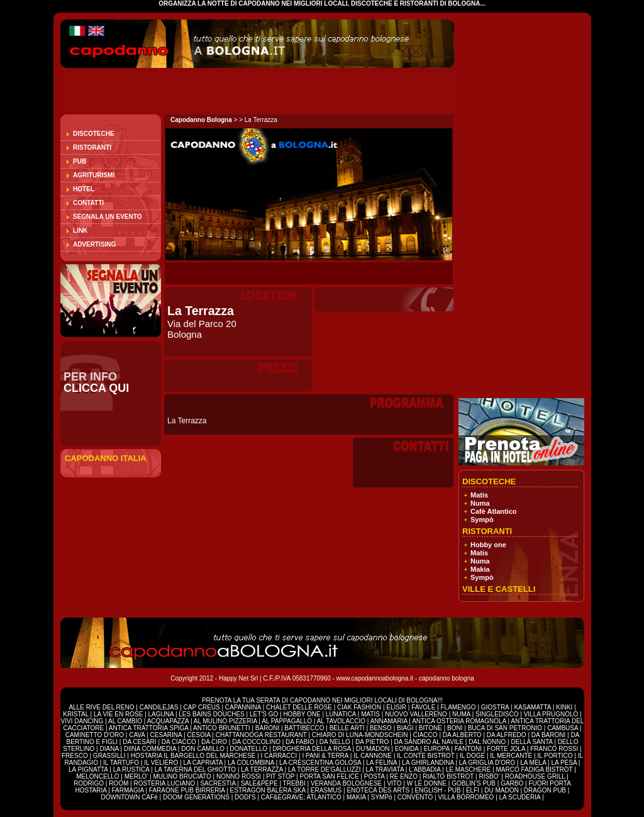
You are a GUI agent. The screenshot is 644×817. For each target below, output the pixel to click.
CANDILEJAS (160, 707)
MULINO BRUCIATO (183, 776)
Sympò (482, 520)
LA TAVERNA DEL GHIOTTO (196, 770)
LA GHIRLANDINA (429, 763)
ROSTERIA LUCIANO (164, 783)
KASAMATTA (533, 707)
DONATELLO (249, 749)
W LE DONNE (427, 783)
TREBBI (295, 783)
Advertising (94, 244)
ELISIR (396, 707)
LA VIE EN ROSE (119, 714)
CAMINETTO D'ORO (96, 735)
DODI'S (245, 797)
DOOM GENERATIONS (196, 797)
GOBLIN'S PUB (474, 783)
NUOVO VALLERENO (416, 714)
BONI (456, 728)
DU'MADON (374, 749)
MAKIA (356, 797)
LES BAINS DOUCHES (212, 714)
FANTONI (468, 749)
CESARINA (167, 735)
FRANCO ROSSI (555, 749)
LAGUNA (162, 714)
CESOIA (199, 735)
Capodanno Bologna (201, 120)
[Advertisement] (208, 91)
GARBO (512, 783)
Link (80, 231)
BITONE (430, 728)
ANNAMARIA (389, 721)
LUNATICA (342, 714)
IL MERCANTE (512, 756)
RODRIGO (90, 783)
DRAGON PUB (545, 790)
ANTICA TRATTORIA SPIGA (149, 728)
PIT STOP (281, 776)
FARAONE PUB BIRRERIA (187, 790)
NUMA (461, 714)
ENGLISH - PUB (437, 790)
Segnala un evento (107, 217)
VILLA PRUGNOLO (551, 714)
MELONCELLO (98, 776)
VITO (395, 783)
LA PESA (564, 763)
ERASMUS (326, 790)
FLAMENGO (458, 707)
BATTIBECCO (304, 728)
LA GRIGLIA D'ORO (488, 763)
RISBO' (489, 776)
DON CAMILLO (204, 749)
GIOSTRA (495, 707)
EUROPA (438, 749)
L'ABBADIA (425, 770)
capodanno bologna (447, 678)
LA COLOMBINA (251, 763)
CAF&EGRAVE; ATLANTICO (301, 797)
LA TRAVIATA (386, 770)
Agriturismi (94, 175)
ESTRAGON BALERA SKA (268, 790)
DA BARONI (549, 735)
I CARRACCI (279, 756)
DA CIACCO (180, 742)
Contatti (88, 203)
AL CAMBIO (125, 721)
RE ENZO (405, 776)
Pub (80, 161)
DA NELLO (336, 742)
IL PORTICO (556, 756)
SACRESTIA (219, 783)
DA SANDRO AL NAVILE (429, 742)
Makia (480, 569)
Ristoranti (92, 147)
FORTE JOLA (506, 749)
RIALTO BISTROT (448, 776)
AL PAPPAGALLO (288, 721)
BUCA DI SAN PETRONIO (506, 728)
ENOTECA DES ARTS (378, 790)
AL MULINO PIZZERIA (225, 721)
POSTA (375, 776)
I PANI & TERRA (326, 756)
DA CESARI (140, 742)
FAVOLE (424, 707)
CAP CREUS (202, 707)
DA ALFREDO (507, 735)
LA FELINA (381, 763)
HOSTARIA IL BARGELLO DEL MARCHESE (194, 756)
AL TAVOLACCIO (341, 721)
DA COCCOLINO (257, 742)
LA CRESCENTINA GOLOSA (320, 763)
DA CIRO (215, 742)
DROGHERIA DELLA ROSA (312, 749)
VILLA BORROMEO (466, 797)
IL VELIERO (162, 763)
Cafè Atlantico (494, 511)
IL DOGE (473, 756)
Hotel (84, 189)
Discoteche (94, 134)
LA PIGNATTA (88, 770)
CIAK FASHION (360, 707)
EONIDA (408, 749)
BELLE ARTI (348, 728)
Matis (479, 495)
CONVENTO (416, 797)
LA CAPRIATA (203, 763)
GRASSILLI (110, 756)
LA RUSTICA (131, 770)
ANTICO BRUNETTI (222, 728)
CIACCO (426, 735)
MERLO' (137, 776)
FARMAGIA (128, 790)
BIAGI (406, 728)
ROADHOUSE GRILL (535, 776)
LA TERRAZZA (263, 770)
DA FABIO (301, 742)
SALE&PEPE (260, 783)
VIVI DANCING (82, 721)
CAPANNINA (244, 707)
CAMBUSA (563, 728)
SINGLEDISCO (498, 714)
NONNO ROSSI (240, 776)
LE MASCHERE (469, 770)
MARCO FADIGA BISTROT (535, 770)
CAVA (138, 735)
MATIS (370, 714)
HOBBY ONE (302, 714)
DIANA (110, 749)
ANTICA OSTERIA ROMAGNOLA (459, 721)
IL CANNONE (374, 756)
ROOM (119, 783)
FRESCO (75, 756)
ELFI (473, 790)
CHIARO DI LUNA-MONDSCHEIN (360, 735)
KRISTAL (76, 714)
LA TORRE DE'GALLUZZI (325, 770)
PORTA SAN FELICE (330, 776)
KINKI (564, 707)
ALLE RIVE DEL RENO (102, 707)
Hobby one (488, 545)
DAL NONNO (487, 742)
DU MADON (501, 790)
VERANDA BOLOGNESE (347, 783)
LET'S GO (265, 714)
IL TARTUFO (122, 763)
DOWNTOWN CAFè (129, 797)
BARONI (267, 728)
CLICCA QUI (96, 388)
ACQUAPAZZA (168, 721)
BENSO (382, 728)
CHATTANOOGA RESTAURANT (261, 735)
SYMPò (382, 797)
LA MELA (533, 763)
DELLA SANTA (532, 742)
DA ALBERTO (462, 735)
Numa (480, 503)
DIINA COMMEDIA (150, 749)
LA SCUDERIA (520, 797)
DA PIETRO (373, 742)
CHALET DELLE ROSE (299, 707)
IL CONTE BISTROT (426, 756)
